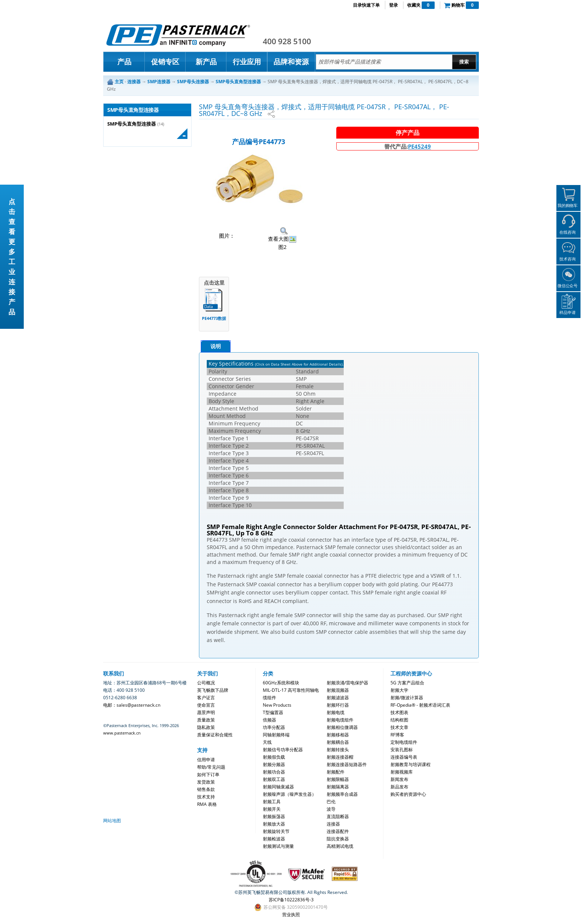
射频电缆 (336, 712)
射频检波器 (274, 839)
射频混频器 (338, 690)
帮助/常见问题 (211, 767)
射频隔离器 (338, 787)
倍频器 (269, 720)
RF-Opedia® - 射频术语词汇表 (420, 705)
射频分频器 (274, 764)
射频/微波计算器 (407, 698)
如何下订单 (208, 774)
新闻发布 (399, 779)
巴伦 (331, 802)
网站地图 (112, 821)
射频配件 (336, 772)
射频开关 (272, 809)
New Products (277, 705)
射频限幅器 (338, 779)
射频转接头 (338, 750)
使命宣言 (206, 705)
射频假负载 (274, 757)
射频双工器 (274, 779)
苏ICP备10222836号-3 (291, 900)
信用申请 (206, 760)
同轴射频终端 (276, 735)
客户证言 (206, 698)
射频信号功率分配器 (283, 750)
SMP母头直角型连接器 (132, 124)
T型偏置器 (273, 712)
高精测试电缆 (340, 846)
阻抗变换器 (338, 839)
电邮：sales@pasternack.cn (132, 705)
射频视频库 (402, 772)
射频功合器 (274, 772)
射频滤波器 (338, 698)
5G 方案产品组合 (407, 683)
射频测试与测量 (278, 846)
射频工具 (272, 802)
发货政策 (206, 782)
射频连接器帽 (340, 757)
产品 (124, 62)
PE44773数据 (214, 318)
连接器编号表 (404, 757)
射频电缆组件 (340, 720)
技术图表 (399, 712)
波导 (331, 809)
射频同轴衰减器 (278, 787)
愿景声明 (206, 712)
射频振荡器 (274, 816)
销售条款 (206, 789)
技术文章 (399, 727)
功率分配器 (274, 727)
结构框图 (399, 720)
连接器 (333, 824)
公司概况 (206, 683)
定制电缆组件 (404, 742)
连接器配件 (338, 831)
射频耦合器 (338, 742)
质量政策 (206, 720)
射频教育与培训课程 (411, 764)
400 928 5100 (287, 41)
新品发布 (399, 787)
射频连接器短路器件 (347, 764)
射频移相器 (338, 735)
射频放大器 (274, 824)
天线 (267, 742)
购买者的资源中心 (408, 794)
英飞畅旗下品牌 (213, 690)
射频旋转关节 (276, 831)
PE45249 (419, 146)
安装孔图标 (402, 750)
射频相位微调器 (342, 727)
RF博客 (397, 735)
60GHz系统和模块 (281, 683)
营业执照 (291, 915)
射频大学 (399, 690)
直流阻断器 (338, 816)
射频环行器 (338, 705)
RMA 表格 (207, 804)
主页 (119, 82)
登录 (393, 5)
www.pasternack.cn (122, 733)
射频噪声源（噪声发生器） (290, 794)
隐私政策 (206, 727)
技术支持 (206, 797)
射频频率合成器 (342, 794)
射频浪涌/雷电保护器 (347, 683)
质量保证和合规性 (215, 735)
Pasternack (178, 35)
